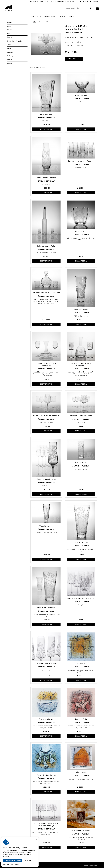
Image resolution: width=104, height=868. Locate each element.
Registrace (95, 1)
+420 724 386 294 (56, 1)
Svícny (10, 63)
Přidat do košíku (74, 59)
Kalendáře (11, 52)
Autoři (39, 16)
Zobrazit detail (46, 129)
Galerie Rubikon (26, 865)
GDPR (63, 16)
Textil (9, 45)
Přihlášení (84, 1)
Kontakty (71, 16)
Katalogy (11, 56)
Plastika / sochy (13, 30)
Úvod (32, 16)
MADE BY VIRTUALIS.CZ (89, 865)
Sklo (9, 34)
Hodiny (10, 60)
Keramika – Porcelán (15, 41)
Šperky (10, 37)
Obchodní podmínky (51, 16)
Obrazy (10, 23)
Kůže (9, 48)
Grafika (10, 26)
